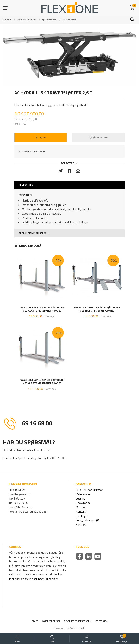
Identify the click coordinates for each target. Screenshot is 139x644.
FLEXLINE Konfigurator (89, 490)
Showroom (83, 503)
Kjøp (41, 137)
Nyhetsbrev (101, 621)
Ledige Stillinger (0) (88, 520)
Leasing (81, 498)
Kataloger (82, 516)
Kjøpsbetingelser (51, 621)
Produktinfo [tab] (26, 185)
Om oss (81, 507)
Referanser (83, 494)
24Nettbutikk (77, 628)
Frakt (35, 621)
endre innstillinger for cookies (40, 579)
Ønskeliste (98, 137)
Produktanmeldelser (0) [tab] (33, 233)
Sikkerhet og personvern (77, 621)
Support (81, 525)
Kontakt (81, 511)
